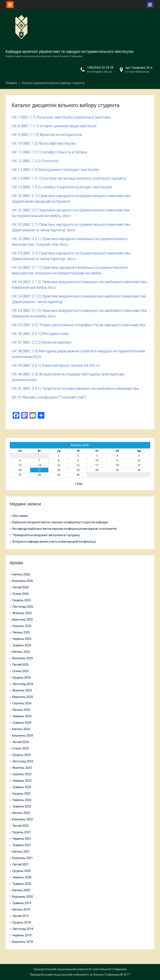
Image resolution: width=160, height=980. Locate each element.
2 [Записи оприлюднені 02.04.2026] (78, 456)
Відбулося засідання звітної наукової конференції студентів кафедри (60, 522)
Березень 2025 (23, 658)
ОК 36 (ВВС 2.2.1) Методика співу (40, 334)
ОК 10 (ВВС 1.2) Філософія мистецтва (44, 143)
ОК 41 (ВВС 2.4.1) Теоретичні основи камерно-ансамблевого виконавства (75, 388)
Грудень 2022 (22, 794)
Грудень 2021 (22, 832)
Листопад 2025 (23, 607)
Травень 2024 (22, 723)
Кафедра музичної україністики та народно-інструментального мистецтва (69, 52)
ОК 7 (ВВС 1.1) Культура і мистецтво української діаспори (61, 117)
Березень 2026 (23, 581)
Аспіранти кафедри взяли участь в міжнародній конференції (54, 542)
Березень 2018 (23, 942)
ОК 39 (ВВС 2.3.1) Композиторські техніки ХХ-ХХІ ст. (56, 365)
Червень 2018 (22, 935)
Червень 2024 (22, 716)
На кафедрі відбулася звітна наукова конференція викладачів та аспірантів (64, 529)
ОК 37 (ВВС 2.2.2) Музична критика (42, 342)
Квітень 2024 (21, 729)
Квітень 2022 (21, 813)
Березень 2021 (23, 858)
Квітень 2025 (21, 652)
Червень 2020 (22, 877)
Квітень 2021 (21, 852)
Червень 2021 (22, 839)
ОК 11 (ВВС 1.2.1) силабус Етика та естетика (49, 152)
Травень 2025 (22, 645)
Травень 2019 (22, 903)
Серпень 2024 (22, 703)
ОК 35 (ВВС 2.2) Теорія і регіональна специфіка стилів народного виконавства (78, 325)
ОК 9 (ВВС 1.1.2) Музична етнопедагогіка (47, 135)
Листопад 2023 (23, 761)
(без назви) (20, 516)
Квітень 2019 (21, 910)
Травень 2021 (22, 845)
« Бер (79, 484)
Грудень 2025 (22, 600)
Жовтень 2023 (22, 768)
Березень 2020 (23, 897)
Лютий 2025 (21, 665)
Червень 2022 (22, 800)
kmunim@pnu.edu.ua (99, 72)
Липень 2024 (21, 710)
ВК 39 (17, 397)
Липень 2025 (21, 632)
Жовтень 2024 (22, 690)
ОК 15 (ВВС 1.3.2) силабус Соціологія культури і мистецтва (62, 187)
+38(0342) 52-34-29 (100, 68)
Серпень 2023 (22, 774)
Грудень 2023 (22, 755)
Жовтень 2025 (22, 613)
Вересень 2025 (23, 620)
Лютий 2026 (21, 587)
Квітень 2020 (21, 890)
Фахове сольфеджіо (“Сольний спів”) (54, 397)
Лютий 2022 (21, 826)
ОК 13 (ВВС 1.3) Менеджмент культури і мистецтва (55, 170)
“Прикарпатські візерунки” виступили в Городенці (46, 535)
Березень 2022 (23, 819)
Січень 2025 (21, 671)
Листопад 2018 (23, 929)
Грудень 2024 (22, 678)
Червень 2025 (22, 639)
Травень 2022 (22, 806)
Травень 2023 (22, 787)
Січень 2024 (21, 748)
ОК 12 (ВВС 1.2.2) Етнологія (35, 161)
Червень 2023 (22, 781)
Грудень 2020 (22, 871)
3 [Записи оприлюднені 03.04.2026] (97, 456)
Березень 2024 (23, 736)
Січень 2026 (21, 594)
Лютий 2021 (21, 864)
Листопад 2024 (23, 684)
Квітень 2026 (21, 574)
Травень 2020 (22, 884)
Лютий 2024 (21, 742)
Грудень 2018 (22, 922)
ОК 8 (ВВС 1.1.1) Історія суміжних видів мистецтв (54, 126)
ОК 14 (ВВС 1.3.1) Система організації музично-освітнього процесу (69, 178)
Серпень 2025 (22, 626)
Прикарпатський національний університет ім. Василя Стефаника (75, 975)
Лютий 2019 (21, 916)
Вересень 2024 (23, 697)
